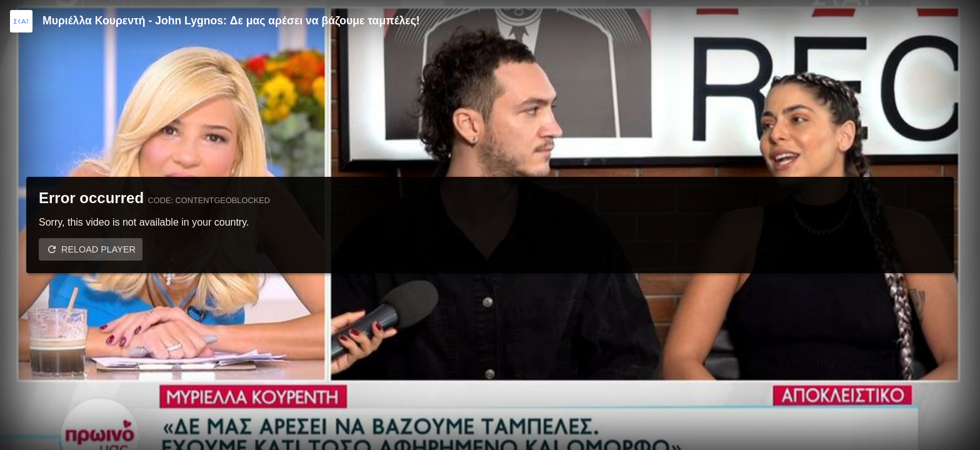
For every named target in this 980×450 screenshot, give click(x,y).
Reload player (98, 249)
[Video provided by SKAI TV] (21, 21)
